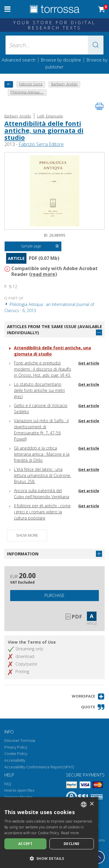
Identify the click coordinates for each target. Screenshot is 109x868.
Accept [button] (25, 844)
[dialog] (49, 833)
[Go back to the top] (98, 857)
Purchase (54, 595)
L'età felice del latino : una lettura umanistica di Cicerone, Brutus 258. (42, 475)
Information (23, 554)
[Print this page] (99, 106)
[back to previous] (9, 84)
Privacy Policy (16, 747)
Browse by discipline (61, 60)
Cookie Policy (16, 754)
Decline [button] (72, 844)
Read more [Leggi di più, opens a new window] (70, 833)
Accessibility (15, 760)
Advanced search (19, 60)
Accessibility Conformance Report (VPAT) (39, 767)
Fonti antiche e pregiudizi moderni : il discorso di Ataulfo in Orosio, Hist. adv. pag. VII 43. (43, 369)
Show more (27, 535)
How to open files (19, 790)
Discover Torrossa (20, 741)
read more (43, 274)
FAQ (8, 784)
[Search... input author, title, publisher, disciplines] (55, 45)
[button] (96, 45)
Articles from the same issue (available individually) (54, 329)
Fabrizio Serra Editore (41, 144)
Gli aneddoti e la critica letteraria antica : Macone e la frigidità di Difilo (42, 454)
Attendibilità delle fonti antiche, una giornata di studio (44, 130)
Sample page (40, 247)
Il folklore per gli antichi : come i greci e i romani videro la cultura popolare (42, 512)
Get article (89, 363)
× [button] (92, 804)
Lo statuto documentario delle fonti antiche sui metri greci (39, 390)
